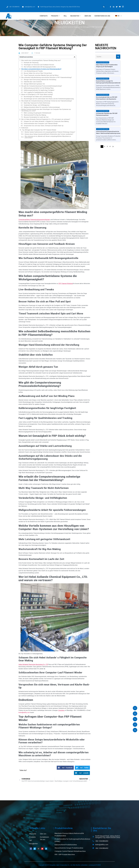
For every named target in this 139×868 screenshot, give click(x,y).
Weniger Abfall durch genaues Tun (34, 84)
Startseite (44, 8)
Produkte (55, 8)
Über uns (88, 8)
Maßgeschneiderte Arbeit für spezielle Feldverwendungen (42, 107)
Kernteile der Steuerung (31, 63)
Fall (65, 8)
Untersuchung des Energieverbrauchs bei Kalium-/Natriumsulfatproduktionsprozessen (109, 132)
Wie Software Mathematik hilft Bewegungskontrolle (40, 67)
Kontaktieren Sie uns (102, 8)
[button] (104, 2)
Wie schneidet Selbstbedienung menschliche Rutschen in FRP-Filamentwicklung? (46, 78)
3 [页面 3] (107, 146)
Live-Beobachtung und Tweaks (33, 71)
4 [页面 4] (110, 146)
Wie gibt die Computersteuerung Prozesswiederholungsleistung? (42, 86)
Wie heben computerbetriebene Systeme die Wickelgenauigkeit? (41, 69)
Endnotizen (25, 128)
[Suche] (118, 57)
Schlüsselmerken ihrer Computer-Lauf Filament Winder (41, 124)
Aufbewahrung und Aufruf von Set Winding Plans (39, 88)
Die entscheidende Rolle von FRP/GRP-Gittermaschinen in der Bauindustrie (107, 98)
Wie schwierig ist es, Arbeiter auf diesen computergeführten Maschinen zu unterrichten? (48, 137)
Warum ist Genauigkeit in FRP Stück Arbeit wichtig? (37, 95)
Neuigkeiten (75, 8)
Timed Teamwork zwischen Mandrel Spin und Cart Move (41, 75)
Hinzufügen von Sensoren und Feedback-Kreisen (39, 65)
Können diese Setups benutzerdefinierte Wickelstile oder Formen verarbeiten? (49, 134)
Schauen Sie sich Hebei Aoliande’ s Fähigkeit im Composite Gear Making (46, 121)
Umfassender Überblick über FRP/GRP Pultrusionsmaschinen (107, 114)
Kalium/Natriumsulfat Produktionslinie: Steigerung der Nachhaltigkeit (107, 66)
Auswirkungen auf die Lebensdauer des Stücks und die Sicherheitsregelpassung (49, 99)
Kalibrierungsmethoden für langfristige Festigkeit (39, 90)
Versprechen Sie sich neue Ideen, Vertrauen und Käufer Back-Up (44, 126)
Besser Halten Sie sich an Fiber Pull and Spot (38, 73)
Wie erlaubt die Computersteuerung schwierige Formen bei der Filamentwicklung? (47, 101)
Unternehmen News (103, 62)
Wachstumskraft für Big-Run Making (35, 115)
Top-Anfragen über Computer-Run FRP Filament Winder (39, 130)
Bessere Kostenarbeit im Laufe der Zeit (36, 117)
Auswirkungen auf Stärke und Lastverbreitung (38, 97)
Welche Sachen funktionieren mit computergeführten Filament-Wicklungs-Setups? (50, 132)
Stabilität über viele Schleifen (33, 82)
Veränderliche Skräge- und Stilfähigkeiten (37, 105)
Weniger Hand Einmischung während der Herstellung (40, 80)
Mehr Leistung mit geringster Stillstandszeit (37, 113)
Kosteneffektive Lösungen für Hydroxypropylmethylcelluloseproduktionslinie (109, 82)
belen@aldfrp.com (24, 712)
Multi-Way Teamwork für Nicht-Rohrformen (37, 103)
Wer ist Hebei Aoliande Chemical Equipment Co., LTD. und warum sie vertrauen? (46, 119)
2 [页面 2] (105, 146)
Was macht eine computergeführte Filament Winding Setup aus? (41, 61)
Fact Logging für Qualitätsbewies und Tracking (38, 92)
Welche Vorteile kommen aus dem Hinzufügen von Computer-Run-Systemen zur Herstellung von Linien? (46, 110)
